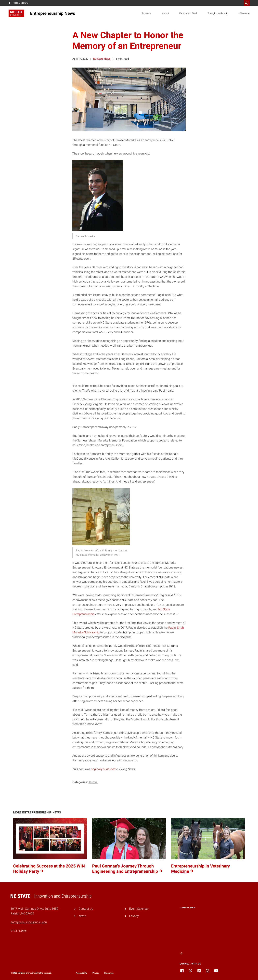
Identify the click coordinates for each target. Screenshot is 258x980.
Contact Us (86, 909)
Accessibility (82, 973)
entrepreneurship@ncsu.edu (29, 922)
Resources (109, 973)
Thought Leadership (218, 13)
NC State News (102, 59)
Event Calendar (139, 909)
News (82, 916)
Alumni (165, 13)
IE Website (244, 13)
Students (146, 13)
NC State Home (20, 3)
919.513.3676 (19, 931)
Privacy (134, 916)
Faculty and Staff (188, 13)
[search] (247, 3)
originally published (103, 769)
